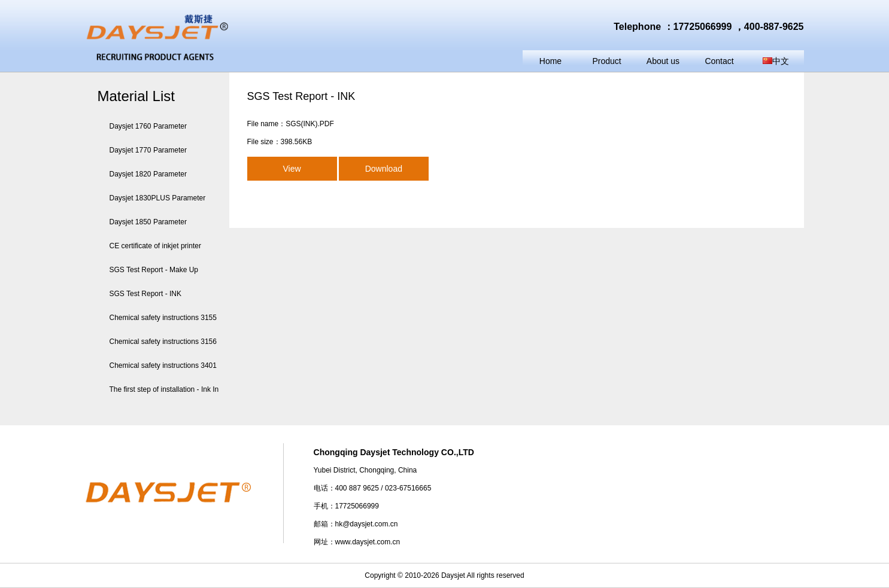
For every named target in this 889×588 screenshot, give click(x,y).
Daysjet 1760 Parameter (142, 126)
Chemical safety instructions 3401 (157, 365)
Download (384, 169)
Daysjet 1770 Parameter (142, 150)
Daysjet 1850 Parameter (142, 222)
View (292, 169)
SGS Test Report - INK (140, 294)
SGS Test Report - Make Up (148, 270)
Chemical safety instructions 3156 (157, 342)
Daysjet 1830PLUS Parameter (152, 198)
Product (606, 61)
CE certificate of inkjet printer (149, 246)
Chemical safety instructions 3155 (157, 318)
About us (663, 61)
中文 (776, 61)
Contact (719, 61)
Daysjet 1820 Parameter (142, 174)
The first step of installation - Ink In (158, 389)
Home (550, 61)
